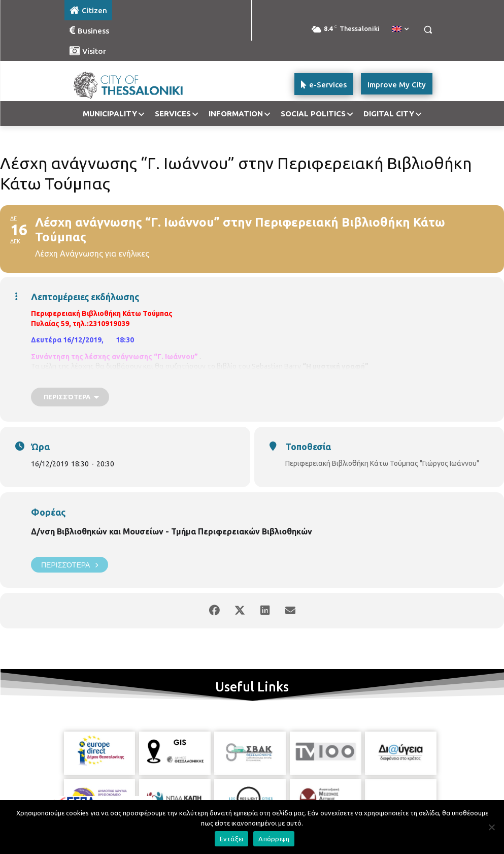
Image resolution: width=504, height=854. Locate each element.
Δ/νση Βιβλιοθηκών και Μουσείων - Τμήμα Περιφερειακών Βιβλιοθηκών (172, 531)
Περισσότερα (70, 565)
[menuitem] (400, 29)
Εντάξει (232, 839)
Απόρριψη (274, 839)
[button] (428, 30)
